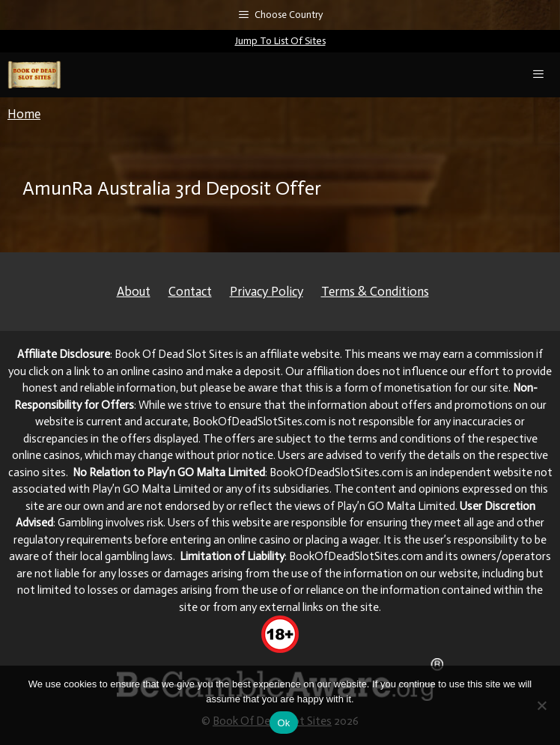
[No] (541, 705)
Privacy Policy (267, 291)
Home (24, 114)
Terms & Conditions (375, 291)
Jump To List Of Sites (280, 41)
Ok (283, 723)
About (134, 291)
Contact (190, 291)
